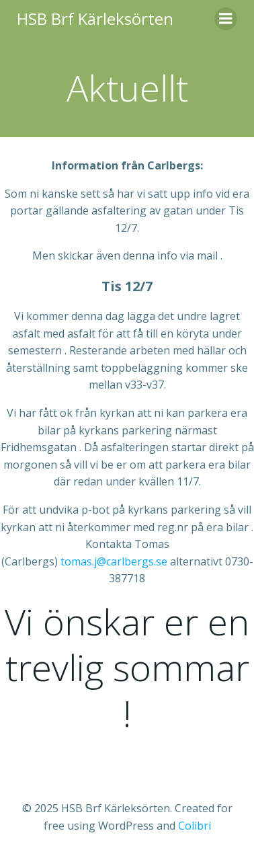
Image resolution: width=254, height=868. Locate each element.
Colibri (195, 826)
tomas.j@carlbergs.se (114, 561)
